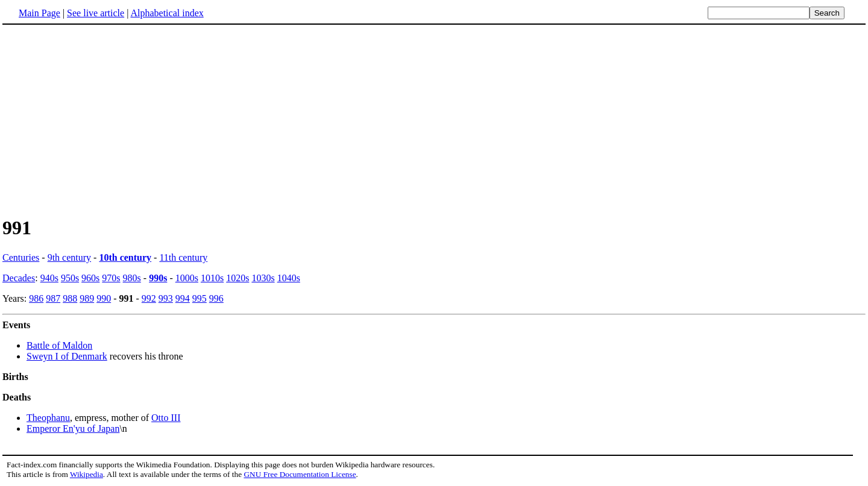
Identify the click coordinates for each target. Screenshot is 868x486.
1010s (212, 278)
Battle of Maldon (59, 345)
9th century (69, 257)
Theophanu (48, 418)
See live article (96, 13)
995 (200, 298)
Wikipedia (86, 474)
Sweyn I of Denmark (67, 356)
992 (149, 298)
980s (132, 278)
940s (49, 278)
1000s (187, 278)
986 (36, 298)
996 (216, 298)
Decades (19, 278)
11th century (183, 257)
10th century (125, 257)
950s (70, 278)
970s (111, 278)
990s (158, 278)
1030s (263, 278)
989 (87, 298)
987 (53, 298)
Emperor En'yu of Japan (73, 428)
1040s (289, 278)
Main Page (39, 13)
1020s (237, 278)
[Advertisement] (104, 120)
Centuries (21, 257)
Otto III (166, 418)
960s (90, 278)
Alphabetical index (167, 13)
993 (166, 298)
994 (183, 298)
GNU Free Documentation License (300, 474)
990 (104, 298)
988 (70, 298)
